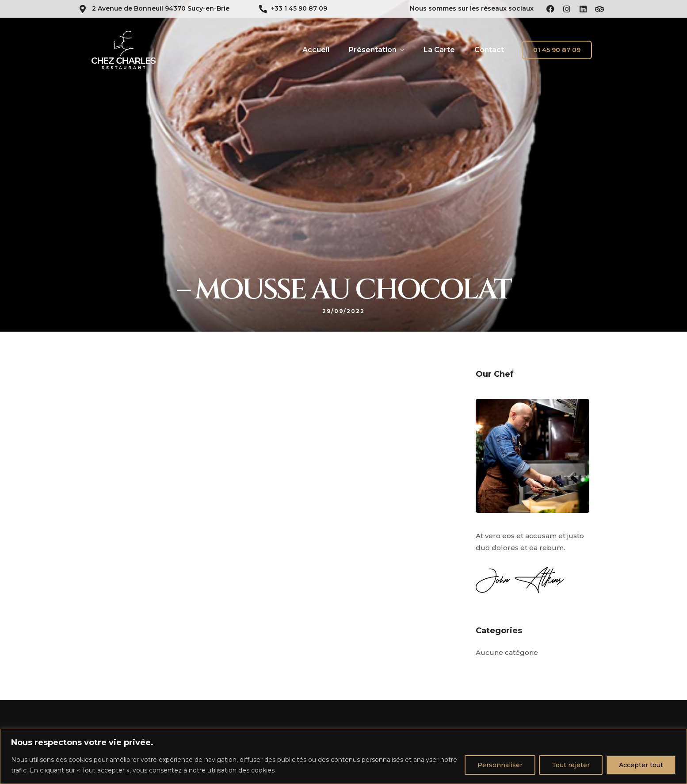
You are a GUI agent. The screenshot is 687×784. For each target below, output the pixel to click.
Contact (489, 50)
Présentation (373, 50)
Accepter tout (641, 765)
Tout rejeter (571, 765)
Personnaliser (500, 765)
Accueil (316, 50)
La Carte (439, 50)
